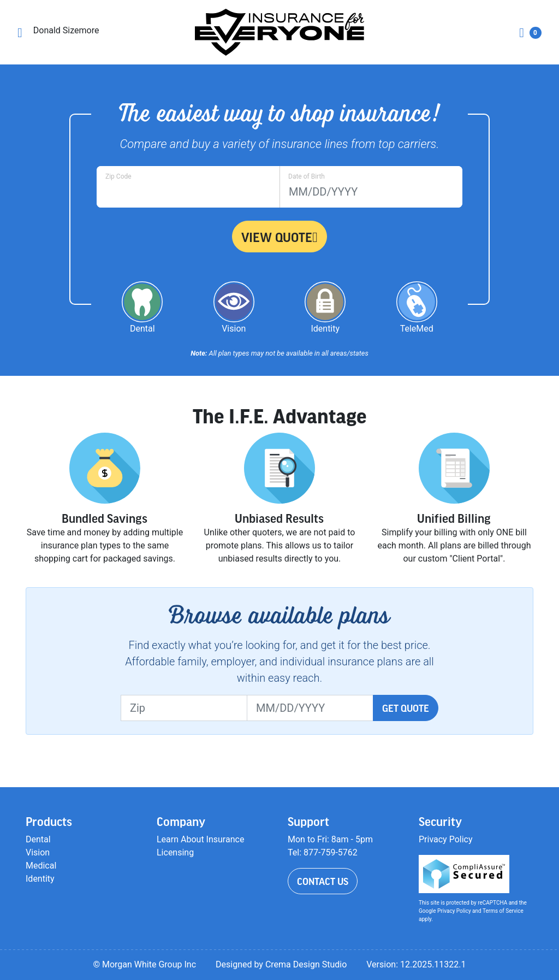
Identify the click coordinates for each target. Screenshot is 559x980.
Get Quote (406, 708)
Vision (38, 852)
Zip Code (118, 176)
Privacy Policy (446, 839)
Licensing (175, 852)
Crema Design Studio (306, 964)
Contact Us (323, 881)
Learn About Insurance (200, 839)
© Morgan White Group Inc (144, 964)
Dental (38, 839)
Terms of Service (503, 911)
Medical (41, 866)
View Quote (279, 237)
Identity (40, 879)
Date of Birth (307, 176)
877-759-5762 (331, 852)
